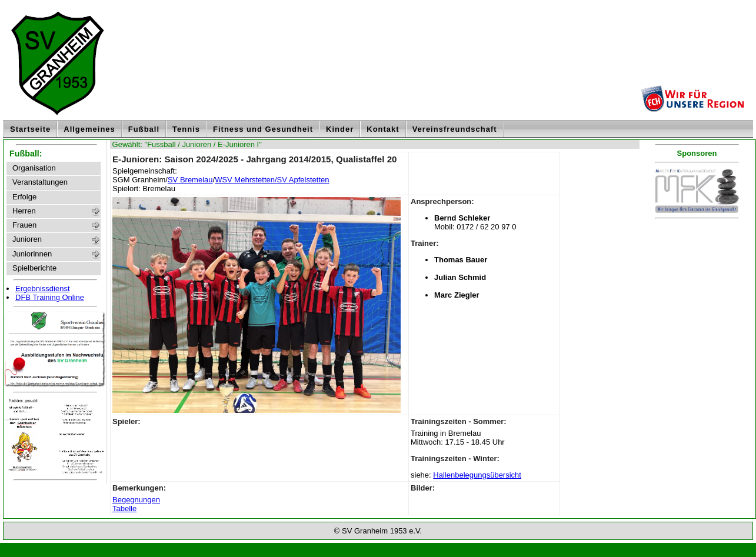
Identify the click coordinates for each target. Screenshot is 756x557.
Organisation (34, 168)
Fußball (144, 129)
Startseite (30, 129)
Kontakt (383, 129)
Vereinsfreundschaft (455, 129)
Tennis (186, 129)
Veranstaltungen (40, 182)
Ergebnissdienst (43, 288)
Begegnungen (136, 500)
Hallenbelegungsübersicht (477, 475)
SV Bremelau (190, 180)
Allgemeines (89, 129)
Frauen (24, 225)
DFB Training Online (50, 297)
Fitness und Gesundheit (263, 129)
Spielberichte (34, 268)
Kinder (340, 129)
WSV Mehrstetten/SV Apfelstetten (272, 180)
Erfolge (24, 197)
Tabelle (124, 508)
